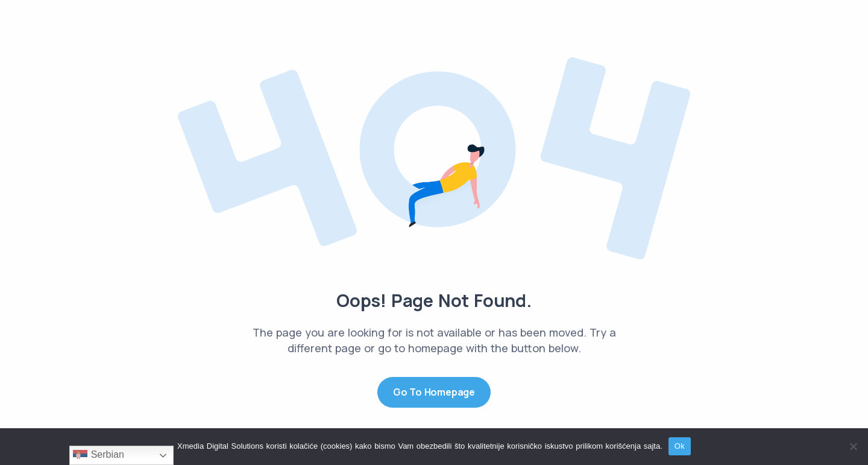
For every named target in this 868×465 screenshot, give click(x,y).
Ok (680, 446)
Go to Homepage (434, 392)
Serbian (99, 455)
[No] (853, 446)
